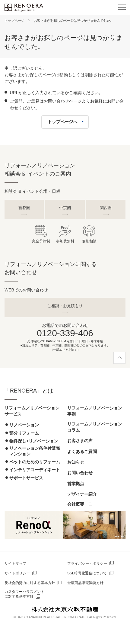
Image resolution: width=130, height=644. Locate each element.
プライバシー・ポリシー (87, 563)
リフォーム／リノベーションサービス (32, 411)
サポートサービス (26, 478)
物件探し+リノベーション (34, 441)
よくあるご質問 (82, 452)
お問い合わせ (80, 473)
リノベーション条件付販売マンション (35, 451)
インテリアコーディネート (35, 470)
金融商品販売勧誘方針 (85, 583)
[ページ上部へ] (119, 358)
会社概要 (76, 504)
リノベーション (24, 425)
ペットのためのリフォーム (35, 462)
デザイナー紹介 (82, 494)
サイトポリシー (17, 573)
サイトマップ (15, 563)
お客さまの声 (80, 441)
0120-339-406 (65, 333)
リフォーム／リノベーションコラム (95, 427)
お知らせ (76, 462)
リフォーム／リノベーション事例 (95, 411)
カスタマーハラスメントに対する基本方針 (24, 594)
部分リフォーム (24, 433)
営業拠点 (76, 484)
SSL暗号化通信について (87, 573)
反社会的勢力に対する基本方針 (30, 583)
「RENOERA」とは (29, 391)
